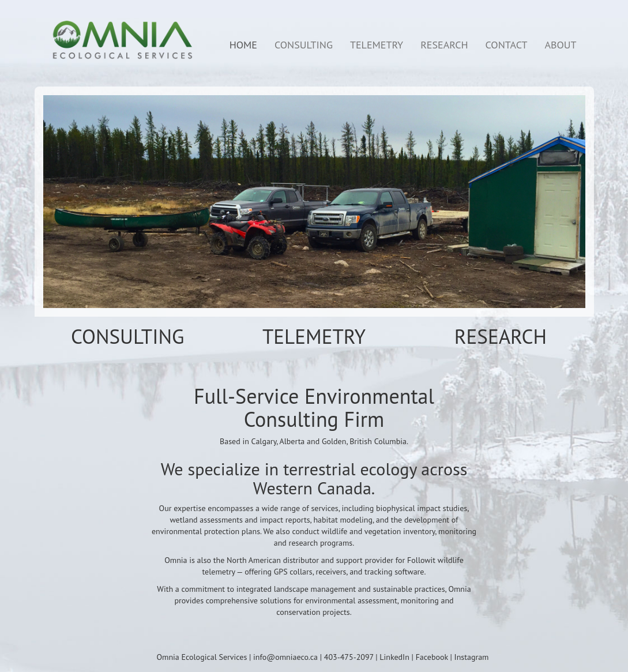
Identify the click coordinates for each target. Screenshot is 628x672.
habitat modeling (343, 520)
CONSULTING (304, 45)
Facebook (432, 657)
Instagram (472, 657)
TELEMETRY (377, 45)
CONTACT (507, 45)
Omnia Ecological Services (202, 657)
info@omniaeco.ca (285, 657)
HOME (243, 45)
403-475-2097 (349, 657)
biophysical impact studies (422, 508)
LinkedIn (394, 657)
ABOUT (560, 45)
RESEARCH (444, 45)
